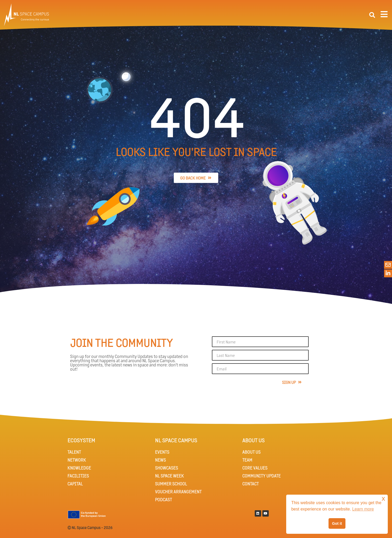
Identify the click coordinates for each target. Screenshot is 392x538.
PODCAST (163, 500)
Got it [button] (337, 523)
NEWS (160, 460)
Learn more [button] (363, 509)
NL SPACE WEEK (169, 476)
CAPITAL (75, 484)
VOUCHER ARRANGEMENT (178, 492)
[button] (372, 15)
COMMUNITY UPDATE (261, 476)
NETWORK (77, 460)
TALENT (74, 452)
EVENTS (162, 452)
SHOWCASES (167, 468)
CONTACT (250, 484)
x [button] (383, 498)
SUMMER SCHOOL (171, 484)
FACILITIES (78, 476)
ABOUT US (251, 452)
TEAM (247, 460)
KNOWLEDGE (79, 468)
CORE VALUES (255, 468)
